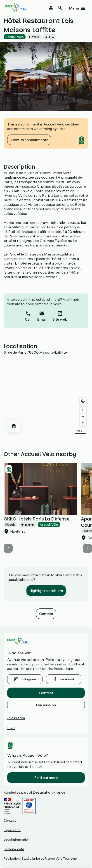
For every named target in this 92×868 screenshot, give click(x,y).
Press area (16, 718)
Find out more (46, 778)
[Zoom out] (83, 417)
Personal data (14, 849)
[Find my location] (83, 401)
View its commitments (29, 140)
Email (42, 319)
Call (28, 319)
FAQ (11, 728)
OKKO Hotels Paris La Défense (37, 519)
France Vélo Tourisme (61, 859)
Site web (60, 319)
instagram (28, 679)
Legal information (17, 840)
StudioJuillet (31, 859)
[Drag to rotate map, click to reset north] (83, 423)
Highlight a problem (46, 591)
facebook (67, 679)
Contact (46, 614)
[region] (46, 395)
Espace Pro (12, 830)
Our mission (46, 705)
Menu (74, 8)
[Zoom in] (83, 410)
